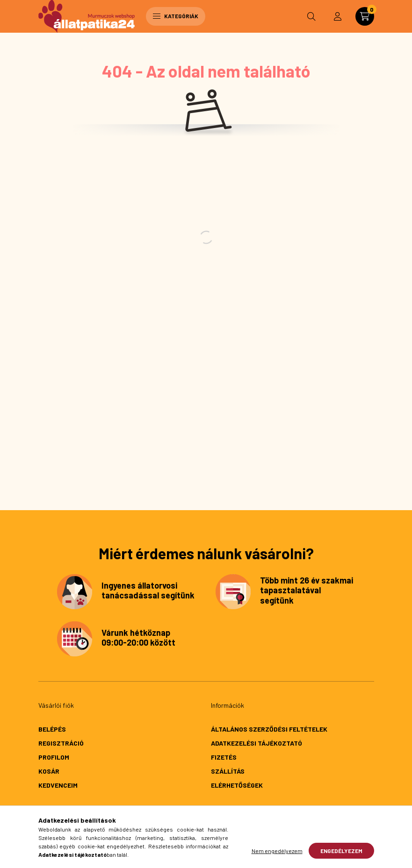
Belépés (52, 729)
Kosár (49, 771)
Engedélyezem (341, 851)
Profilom (54, 757)
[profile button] (338, 16)
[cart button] (365, 16)
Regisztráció (61, 743)
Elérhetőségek (237, 785)
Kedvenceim (58, 785)
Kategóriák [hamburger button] (176, 16)
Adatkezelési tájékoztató (257, 743)
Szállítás (228, 771)
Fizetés (224, 757)
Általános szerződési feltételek (269, 729)
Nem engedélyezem (277, 851)
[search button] (311, 16)
